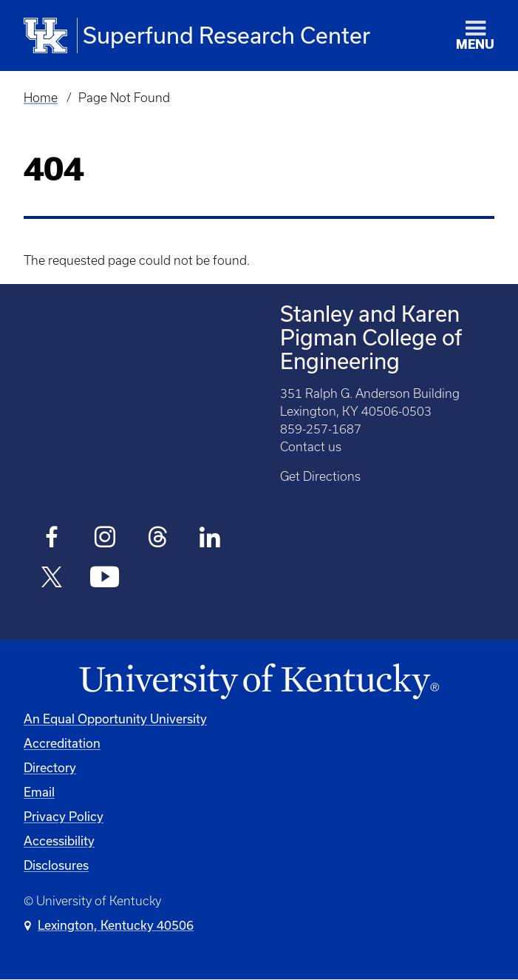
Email (39, 792)
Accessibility (59, 841)
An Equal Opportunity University (115, 719)
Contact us (311, 447)
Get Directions (320, 476)
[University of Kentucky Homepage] (259, 682)
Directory (50, 767)
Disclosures (56, 865)
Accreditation (62, 743)
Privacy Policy (64, 816)
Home (41, 98)
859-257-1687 (321, 429)
